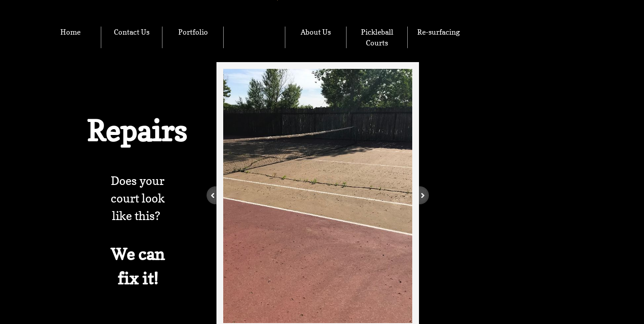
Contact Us (132, 32)
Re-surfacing (439, 32)
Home (70, 32)
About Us (316, 32)
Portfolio (193, 32)
